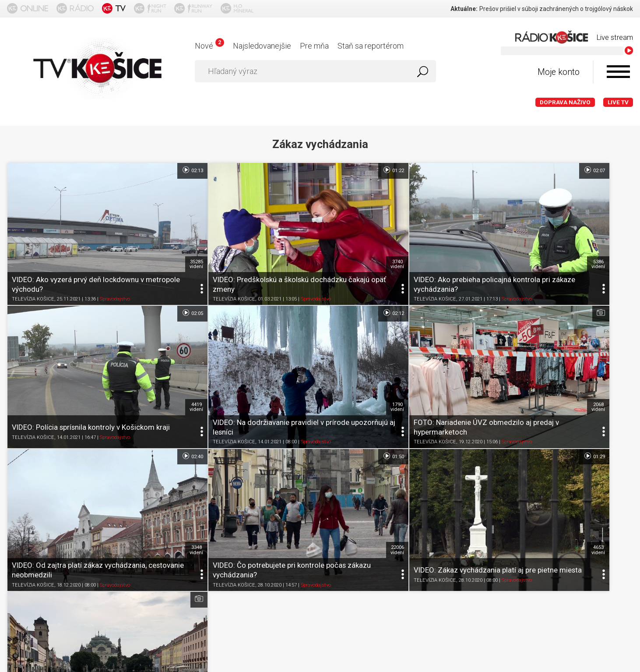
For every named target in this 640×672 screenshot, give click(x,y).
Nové (209, 46)
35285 (152, 233)
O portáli (55, 547)
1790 (152, 344)
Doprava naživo (565, 102)
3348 (465, 344)
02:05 (617, 170)
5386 (465, 233)
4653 (152, 455)
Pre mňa (314, 46)
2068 (308, 344)
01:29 (148, 393)
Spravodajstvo (115, 267)
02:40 (461, 281)
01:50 (617, 281)
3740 (308, 233)
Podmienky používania (112, 547)
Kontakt (326, 547)
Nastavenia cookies (274, 547)
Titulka (21, 547)
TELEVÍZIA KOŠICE (33, 267)
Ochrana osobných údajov (195, 547)
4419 (621, 233)
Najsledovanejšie (262, 46)
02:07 (461, 170)
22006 (621, 344)
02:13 (148, 170)
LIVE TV (618, 102)
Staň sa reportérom (371, 46)
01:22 (304, 170)
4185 (308, 455)
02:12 (148, 281)
